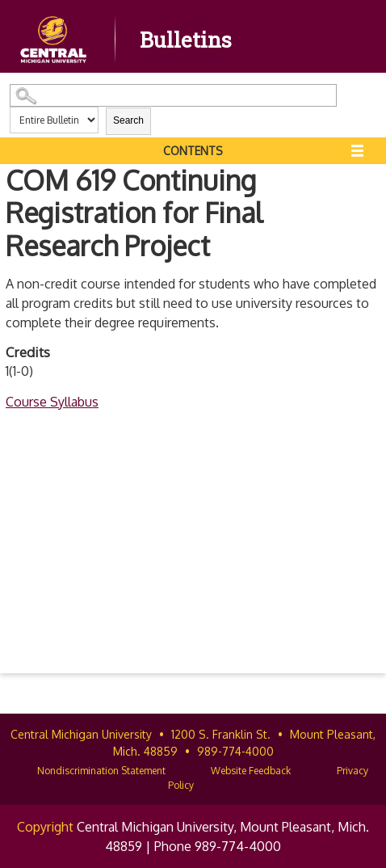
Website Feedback (251, 771)
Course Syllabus (52, 402)
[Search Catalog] (173, 95)
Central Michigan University (81, 734)
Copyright (45, 827)
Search (128, 120)
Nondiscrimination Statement (101, 771)
